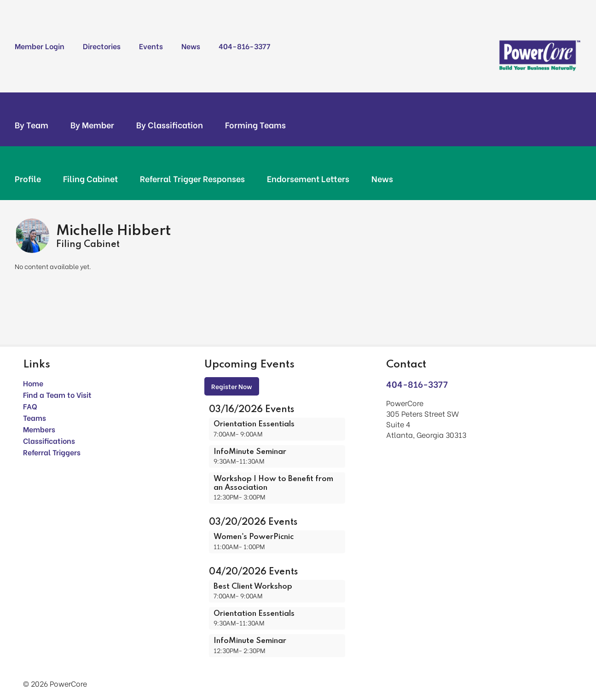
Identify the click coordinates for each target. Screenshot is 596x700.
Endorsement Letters (308, 178)
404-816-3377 (244, 46)
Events (151, 46)
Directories (102, 46)
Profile (28, 178)
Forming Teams (255, 125)
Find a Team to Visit (57, 394)
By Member (92, 125)
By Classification (170, 125)
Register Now (232, 386)
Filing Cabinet (90, 178)
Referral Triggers (52, 452)
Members (39, 429)
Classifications (49, 440)
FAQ (30, 406)
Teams (35, 417)
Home (33, 383)
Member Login (40, 46)
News (191, 46)
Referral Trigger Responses (192, 178)
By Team (32, 125)
